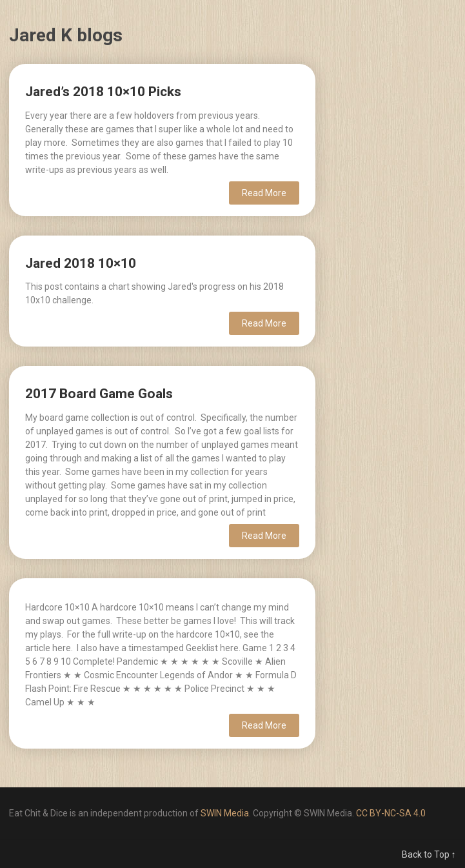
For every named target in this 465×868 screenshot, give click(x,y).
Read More (264, 193)
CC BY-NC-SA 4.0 (391, 813)
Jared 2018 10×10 (81, 263)
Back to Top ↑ (429, 854)
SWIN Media (225, 813)
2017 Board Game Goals (99, 394)
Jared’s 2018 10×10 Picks (103, 92)
